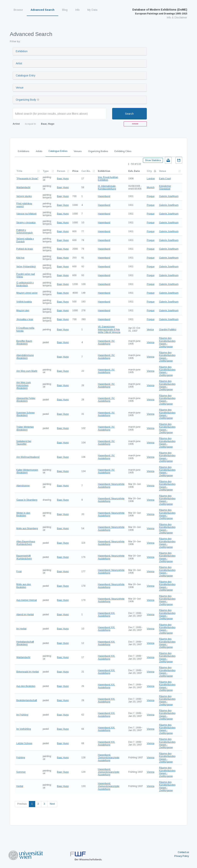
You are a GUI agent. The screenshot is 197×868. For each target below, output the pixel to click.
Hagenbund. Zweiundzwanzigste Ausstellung (109, 758)
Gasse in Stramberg (27, 500)
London (151, 179)
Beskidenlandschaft (27, 700)
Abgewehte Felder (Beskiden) (26, 400)
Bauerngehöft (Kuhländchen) (24, 557)
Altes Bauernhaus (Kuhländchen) (26, 543)
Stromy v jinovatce (26, 223)
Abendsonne (23, 486)
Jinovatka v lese (25, 319)
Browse (18, 10)
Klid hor (20, 258)
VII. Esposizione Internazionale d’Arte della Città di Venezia (109, 329)
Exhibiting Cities (123, 151)
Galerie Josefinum (169, 196)
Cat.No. (86, 171)
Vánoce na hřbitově (26, 214)
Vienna (151, 342)
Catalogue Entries (58, 151)
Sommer (21, 772)
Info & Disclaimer (177, 17)
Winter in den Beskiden (23, 514)
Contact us (183, 852)
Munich (151, 187)
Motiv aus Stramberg (27, 528)
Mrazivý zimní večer (27, 293)
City (149, 171)
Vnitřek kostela (24, 302)
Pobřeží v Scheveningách (25, 231)
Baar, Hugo (63, 179)
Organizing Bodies (98, 151)
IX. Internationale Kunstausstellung (107, 187)
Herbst (20, 786)
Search (129, 114)
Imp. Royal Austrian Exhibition (108, 179)
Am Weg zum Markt (27, 371)
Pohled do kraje (25, 249)
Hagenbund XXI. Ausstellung (106, 615)
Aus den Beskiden (26, 686)
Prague (151, 196)
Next (52, 804)
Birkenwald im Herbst (28, 672)
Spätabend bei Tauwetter (24, 443)
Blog (65, 10)
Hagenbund (104, 196)
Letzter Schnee (24, 743)
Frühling (21, 758)
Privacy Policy (182, 856)
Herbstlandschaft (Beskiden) (25, 643)
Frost (19, 571)
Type (46, 171)
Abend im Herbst (25, 615)
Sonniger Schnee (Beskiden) (25, 414)
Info (77, 10)
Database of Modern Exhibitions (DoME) (160, 12)
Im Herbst (21, 629)
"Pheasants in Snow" (27, 179)
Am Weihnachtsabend (28, 457)
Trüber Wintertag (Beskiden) (25, 428)
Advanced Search (43, 10)
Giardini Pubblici (168, 330)
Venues (78, 151)
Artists (39, 151)
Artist (19, 63)
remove (135, 124)
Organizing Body (26, 100)
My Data (92, 10)
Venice (150, 330)
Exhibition (22, 51)
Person (61, 171)
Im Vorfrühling (24, 729)
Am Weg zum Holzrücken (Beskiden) (24, 385)
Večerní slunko (24, 196)
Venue (20, 88)
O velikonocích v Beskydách (25, 284)
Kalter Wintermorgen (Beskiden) (27, 471)
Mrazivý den (23, 311)
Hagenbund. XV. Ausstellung (106, 342)
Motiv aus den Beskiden (24, 586)
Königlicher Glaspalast (165, 187)
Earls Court (165, 179)
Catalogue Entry (26, 75)
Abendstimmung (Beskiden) (25, 357)
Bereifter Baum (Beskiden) (24, 342)
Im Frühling (22, 715)
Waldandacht (23, 187)
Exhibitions (24, 151)
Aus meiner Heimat (27, 600)
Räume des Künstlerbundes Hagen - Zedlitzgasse (167, 342)
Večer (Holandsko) (26, 267)
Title (19, 171)
